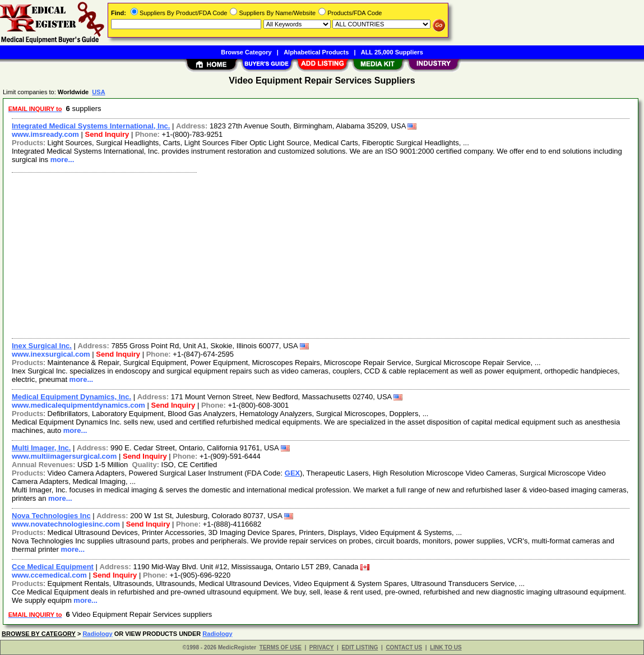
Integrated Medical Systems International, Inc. (91, 126)
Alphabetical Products (316, 52)
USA (98, 92)
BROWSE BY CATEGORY (39, 634)
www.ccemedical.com (49, 575)
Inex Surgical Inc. (42, 346)
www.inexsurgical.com (51, 354)
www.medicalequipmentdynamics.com (78, 405)
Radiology (97, 634)
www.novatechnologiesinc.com (66, 524)
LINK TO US (446, 647)
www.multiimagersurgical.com (64, 456)
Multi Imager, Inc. (41, 448)
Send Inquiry (107, 134)
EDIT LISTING (360, 647)
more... (62, 160)
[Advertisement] (321, 254)
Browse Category (246, 52)
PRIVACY (322, 647)
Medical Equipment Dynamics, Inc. (71, 397)
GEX (292, 473)
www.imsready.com (45, 134)
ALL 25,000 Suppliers (392, 52)
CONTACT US (404, 647)
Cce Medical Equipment (53, 567)
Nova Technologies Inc (51, 516)
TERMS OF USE (281, 647)
